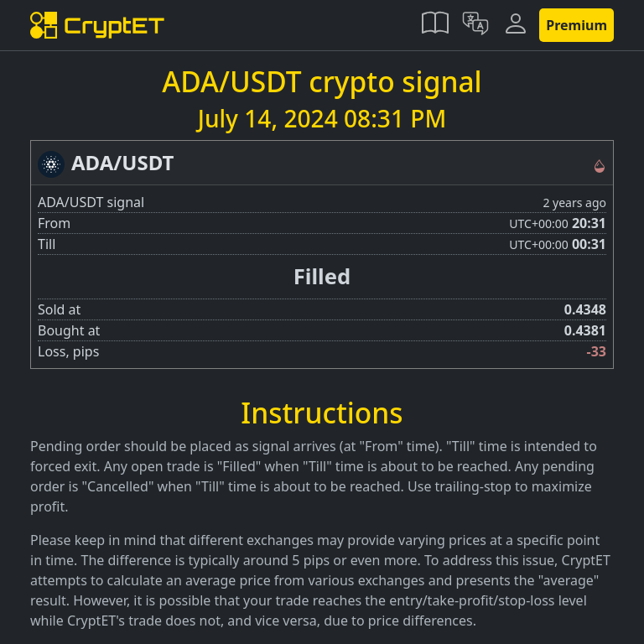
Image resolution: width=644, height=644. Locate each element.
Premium (576, 25)
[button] (435, 25)
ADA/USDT (122, 162)
